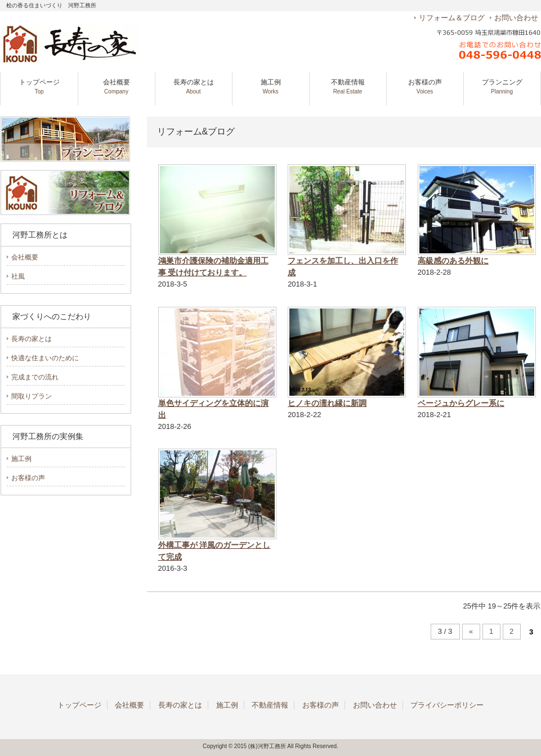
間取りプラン (32, 396)
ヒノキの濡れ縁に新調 (327, 403)
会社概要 (117, 86)
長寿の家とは (194, 86)
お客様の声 (425, 86)
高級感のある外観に (453, 261)
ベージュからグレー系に (461, 403)
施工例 (271, 86)
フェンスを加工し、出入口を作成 (343, 267)
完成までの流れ (35, 377)
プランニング (502, 86)
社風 (18, 276)
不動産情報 (348, 86)
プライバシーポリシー (447, 705)
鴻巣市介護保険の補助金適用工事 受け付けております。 (213, 267)
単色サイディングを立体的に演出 (213, 409)
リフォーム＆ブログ (452, 18)
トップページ (39, 86)
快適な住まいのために (45, 358)
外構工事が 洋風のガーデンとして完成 (214, 551)
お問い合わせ (516, 18)
